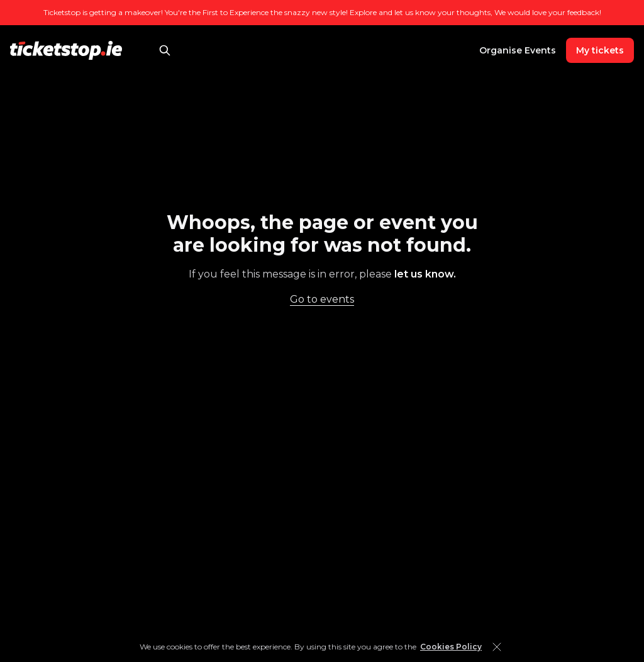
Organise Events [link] (518, 50)
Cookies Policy (451, 647)
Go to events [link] (322, 299)
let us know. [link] (425, 274)
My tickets (600, 50)
